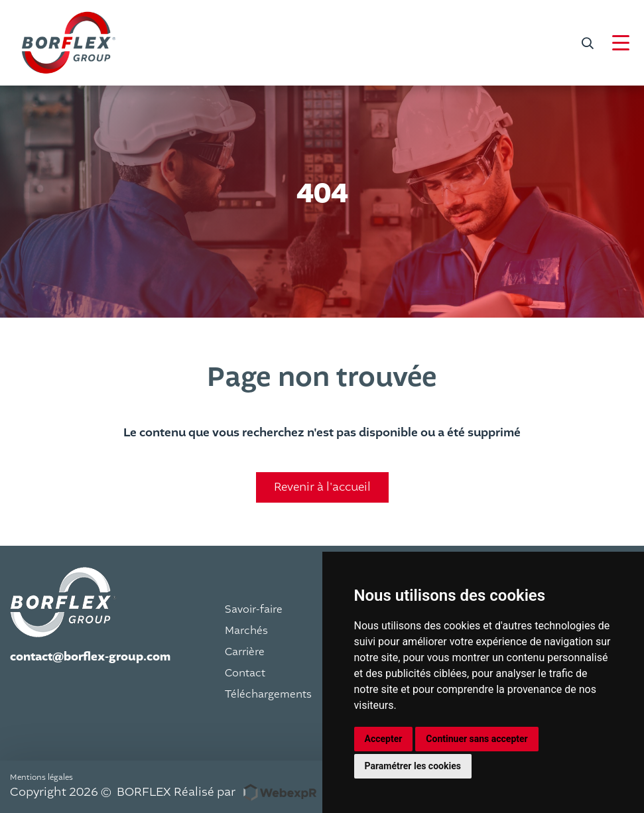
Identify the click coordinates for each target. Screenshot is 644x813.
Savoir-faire (254, 609)
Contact (245, 673)
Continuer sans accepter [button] (477, 739)
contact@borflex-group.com (90, 657)
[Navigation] (621, 43)
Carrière (245, 652)
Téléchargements (268, 694)
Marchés (246, 631)
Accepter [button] (384, 739)
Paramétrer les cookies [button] (413, 766)
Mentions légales (41, 777)
